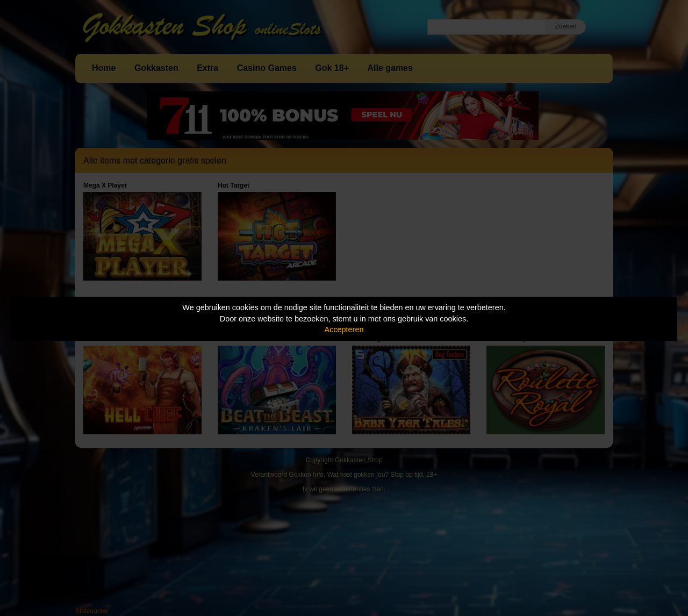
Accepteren (344, 330)
